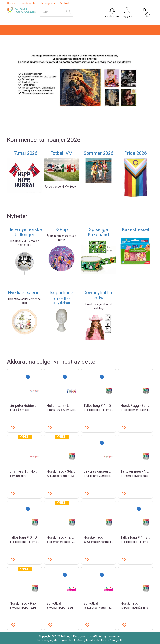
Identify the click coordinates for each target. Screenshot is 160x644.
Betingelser (48, 3)
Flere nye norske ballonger (25, 232)
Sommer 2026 (98, 153)
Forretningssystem (49, 640)
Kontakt (64, 3)
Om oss (12, 3)
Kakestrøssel (135, 229)
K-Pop (62, 229)
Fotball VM (61, 153)
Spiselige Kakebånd (98, 232)
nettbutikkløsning (75, 640)
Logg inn (127, 16)
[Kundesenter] (112, 11)
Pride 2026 (135, 153)
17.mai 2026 (24, 153)
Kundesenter (29, 3)
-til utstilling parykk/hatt (62, 301)
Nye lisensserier (25, 293)
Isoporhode (61, 293)
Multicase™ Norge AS (110, 640)
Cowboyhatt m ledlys (98, 295)
